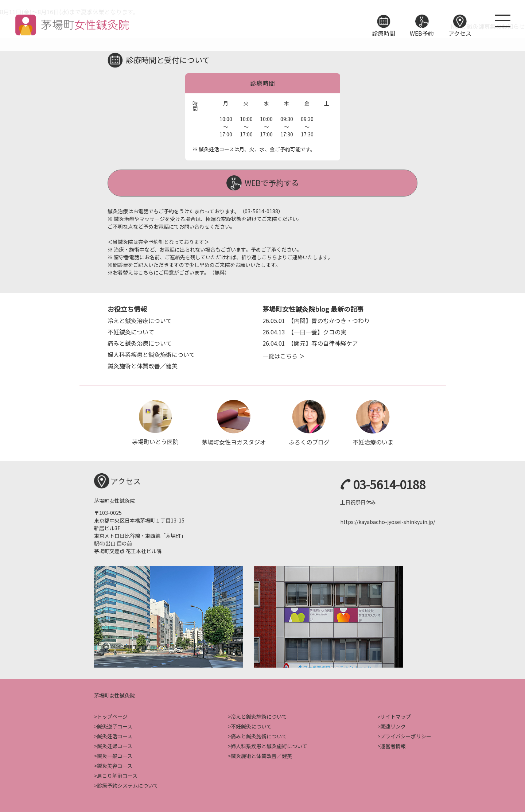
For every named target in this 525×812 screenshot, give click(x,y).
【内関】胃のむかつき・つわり (316, 319)
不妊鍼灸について (131, 331)
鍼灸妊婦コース (115, 745)
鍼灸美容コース (115, 765)
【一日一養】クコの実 (304, 331)
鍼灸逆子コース (115, 726)
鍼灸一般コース (115, 755)
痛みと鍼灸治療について (140, 342)
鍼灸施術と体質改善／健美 (143, 365)
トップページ (112, 716)
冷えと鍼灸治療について (140, 319)
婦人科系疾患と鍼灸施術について (151, 353)
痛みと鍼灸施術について (259, 735)
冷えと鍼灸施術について (259, 716)
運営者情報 (393, 745)
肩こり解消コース (117, 775)
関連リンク (393, 726)
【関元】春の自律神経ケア (310, 342)
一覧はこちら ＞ (284, 355)
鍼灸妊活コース (115, 735)
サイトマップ (396, 716)
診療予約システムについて (128, 785)
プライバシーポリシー (406, 735)
